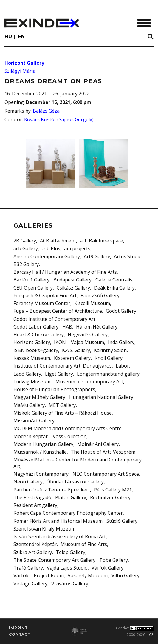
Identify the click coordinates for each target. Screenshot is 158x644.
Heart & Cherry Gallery (39, 335)
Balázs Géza (46, 111)
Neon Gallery (28, 482)
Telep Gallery (71, 552)
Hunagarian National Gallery (101, 397)
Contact (20, 634)
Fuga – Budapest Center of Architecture (58, 311)
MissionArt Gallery (34, 421)
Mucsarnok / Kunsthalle (40, 452)
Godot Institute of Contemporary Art (54, 319)
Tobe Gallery (114, 560)
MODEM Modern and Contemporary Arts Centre (68, 428)
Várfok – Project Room (39, 575)
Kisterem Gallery (72, 358)
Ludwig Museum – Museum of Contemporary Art (68, 382)
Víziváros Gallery (70, 584)
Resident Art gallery (35, 505)
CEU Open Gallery (33, 288)
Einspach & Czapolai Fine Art (45, 295)
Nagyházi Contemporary (41, 474)
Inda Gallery (121, 342)
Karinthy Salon (110, 350)
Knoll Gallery (109, 358)
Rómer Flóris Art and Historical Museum (58, 521)
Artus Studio (128, 256)
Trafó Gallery (28, 568)
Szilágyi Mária (20, 71)
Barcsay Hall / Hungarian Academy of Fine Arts (65, 272)
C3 (151, 635)
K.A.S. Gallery (76, 350)
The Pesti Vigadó (32, 497)
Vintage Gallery (30, 584)
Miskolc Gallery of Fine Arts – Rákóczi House (63, 413)
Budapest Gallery (72, 280)
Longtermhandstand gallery (108, 374)
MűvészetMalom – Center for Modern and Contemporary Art (78, 463)
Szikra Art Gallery (33, 552)
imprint (18, 628)
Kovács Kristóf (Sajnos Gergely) (59, 119)
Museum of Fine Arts (84, 544)
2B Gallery (25, 241)
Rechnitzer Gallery (110, 497)
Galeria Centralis (114, 280)
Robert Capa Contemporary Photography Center (68, 513)
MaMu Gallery (29, 405)
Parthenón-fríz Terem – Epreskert (52, 490)
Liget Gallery (59, 374)
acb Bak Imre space (102, 241)
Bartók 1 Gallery (31, 280)
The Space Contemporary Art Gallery (54, 560)
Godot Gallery (121, 311)
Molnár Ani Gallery (98, 444)
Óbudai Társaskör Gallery (75, 482)
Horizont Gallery (24, 63)
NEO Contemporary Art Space (106, 474)
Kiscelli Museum (92, 303)
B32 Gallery (26, 264)
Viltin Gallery (126, 575)
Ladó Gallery (27, 374)
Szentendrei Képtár (35, 544)
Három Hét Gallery (97, 327)
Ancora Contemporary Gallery (47, 256)
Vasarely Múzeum (88, 575)
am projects (77, 248)
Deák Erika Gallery (114, 288)
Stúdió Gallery (122, 521)
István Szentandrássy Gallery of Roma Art (60, 536)
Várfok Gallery (107, 568)
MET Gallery (62, 405)
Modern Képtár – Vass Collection (50, 436)
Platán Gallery (71, 497)
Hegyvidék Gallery (88, 335)
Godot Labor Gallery (36, 327)
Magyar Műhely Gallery (39, 397)
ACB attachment (58, 241)
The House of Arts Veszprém (103, 452)
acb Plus (51, 248)
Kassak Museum (32, 358)
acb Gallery (26, 248)
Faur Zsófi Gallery (100, 295)
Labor (122, 366)
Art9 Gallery (97, 256)
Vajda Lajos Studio (67, 568)
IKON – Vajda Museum (79, 342)
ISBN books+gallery (36, 350)
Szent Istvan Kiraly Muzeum (44, 529)
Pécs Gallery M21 (113, 490)
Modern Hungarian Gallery (43, 444)
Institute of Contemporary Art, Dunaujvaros (63, 366)
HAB (67, 327)
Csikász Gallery (73, 288)
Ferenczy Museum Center (42, 303)
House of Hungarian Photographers (54, 389)
